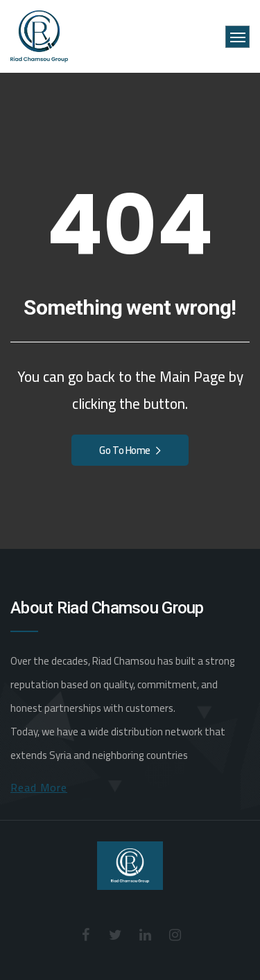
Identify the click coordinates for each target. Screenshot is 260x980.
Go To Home (130, 450)
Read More (39, 787)
